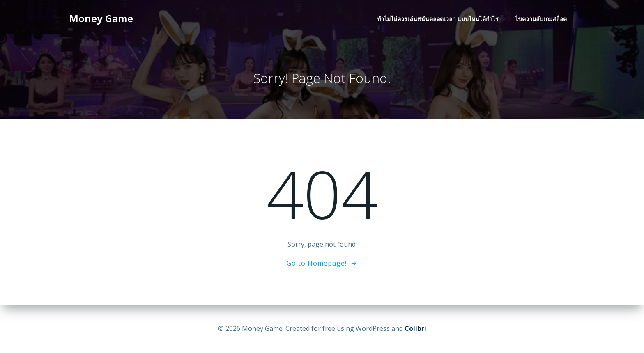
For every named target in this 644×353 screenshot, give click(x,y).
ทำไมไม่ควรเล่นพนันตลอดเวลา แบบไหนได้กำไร (438, 19)
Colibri (415, 328)
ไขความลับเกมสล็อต (541, 19)
